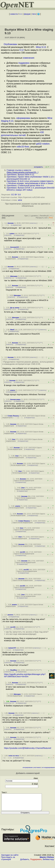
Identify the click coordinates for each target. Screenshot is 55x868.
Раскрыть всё (42, 218)
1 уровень (34, 216)
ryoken (12, 234)
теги (34, 14)
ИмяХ (12, 330)
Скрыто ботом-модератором (24, 481)
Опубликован (10, 44)
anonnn (10, 615)
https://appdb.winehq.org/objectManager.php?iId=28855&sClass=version (25, 675)
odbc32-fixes (23, 147)
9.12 (22, 50)
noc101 (22, 552)
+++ (21, 14)
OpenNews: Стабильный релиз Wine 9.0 (25, 186)
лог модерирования (48, 767)
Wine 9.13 (41, 47)
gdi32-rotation (43, 144)
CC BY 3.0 (16, 195)
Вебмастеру (48, 863)
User (14, 439)
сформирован (23, 118)
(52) (4, 218)
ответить (33, 223)
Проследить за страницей (8, 862)
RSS (51, 218)
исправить (38, 167)
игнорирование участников (32, 767)
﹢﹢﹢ (40, 223)
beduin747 (12, 648)
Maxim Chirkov (47, 860)
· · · (4, 225)
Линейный (44, 216)
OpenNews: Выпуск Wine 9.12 (20, 175)
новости (14, 14)
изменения (28, 58)
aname (13, 390)
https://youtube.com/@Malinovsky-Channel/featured (28, 748)
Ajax (26, 216)
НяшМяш (14, 670)
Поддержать (36, 863)
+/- (51, 216)
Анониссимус (15, 399)
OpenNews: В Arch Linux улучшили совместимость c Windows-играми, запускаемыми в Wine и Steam (30, 182)
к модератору (16, 225)
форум (27, 14)
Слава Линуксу (13, 416)
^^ (34, 234)
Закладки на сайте (10, 858)
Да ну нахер (15, 308)
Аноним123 (14, 247)
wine (20, 200)
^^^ (37, 234)
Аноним (11, 223)
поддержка (24, 63)
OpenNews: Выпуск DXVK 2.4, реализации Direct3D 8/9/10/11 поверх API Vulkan (31, 189)
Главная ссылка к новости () (22, 171)
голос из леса (14, 756)
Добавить (25, 863)
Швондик (14, 276)
